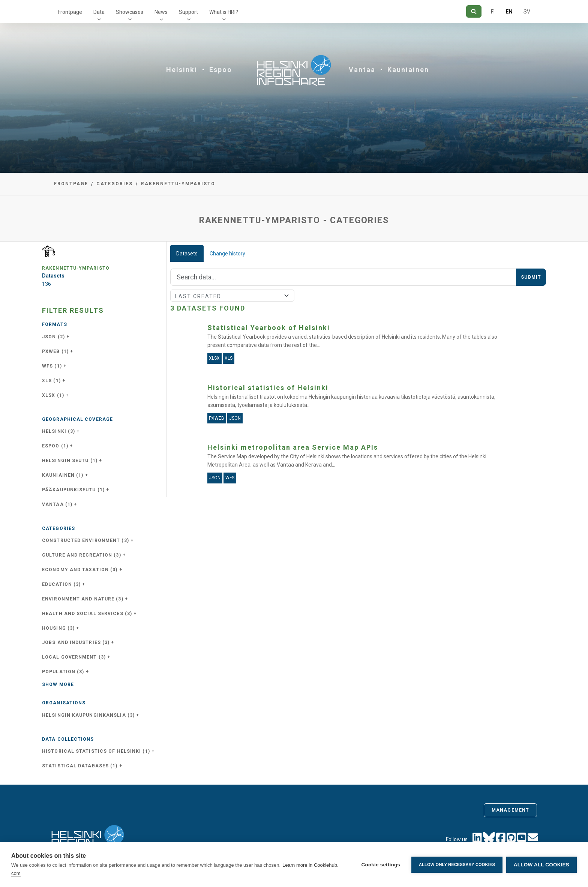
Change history (227, 254)
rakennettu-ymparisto (178, 184)
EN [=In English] (509, 12)
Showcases (130, 12)
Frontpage (70, 12)
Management (510, 810)
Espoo (221, 70)
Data (99, 12)
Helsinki (182, 70)
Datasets (187, 254)
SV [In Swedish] (527, 12)
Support (188, 12)
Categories (115, 184)
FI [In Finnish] (493, 12)
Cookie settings (381, 865)
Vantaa (362, 70)
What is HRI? (224, 12)
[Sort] (232, 296)
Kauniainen (408, 70)
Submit (531, 277)
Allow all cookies (541, 865)
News (161, 12)
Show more (58, 684)
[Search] (474, 11)
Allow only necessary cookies (457, 864)
